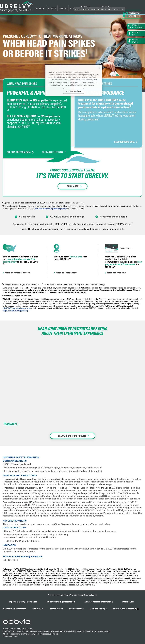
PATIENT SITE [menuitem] (115, 9)
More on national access (17, 272)
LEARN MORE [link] (72, 186)
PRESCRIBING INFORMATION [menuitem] (90, 9)
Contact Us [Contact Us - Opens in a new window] (38, 609)
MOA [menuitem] (72, 8)
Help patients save (117, 272)
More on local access (67, 272)
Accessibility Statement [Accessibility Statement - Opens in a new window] (15, 609)
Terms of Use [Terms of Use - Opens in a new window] (56, 609)
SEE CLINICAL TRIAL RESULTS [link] (72, 436)
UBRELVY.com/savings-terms (16, 308)
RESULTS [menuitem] (41, 8)
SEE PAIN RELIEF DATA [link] (53, 134)
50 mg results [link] (27, 216)
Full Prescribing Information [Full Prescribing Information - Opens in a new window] (61, 602)
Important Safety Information (23, 602)
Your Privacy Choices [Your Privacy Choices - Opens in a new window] (124, 609)
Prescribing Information (30, 557)
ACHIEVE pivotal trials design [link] (67, 216)
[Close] (99, 68)
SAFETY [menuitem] (52, 8)
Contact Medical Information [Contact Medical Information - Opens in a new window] (99, 602)
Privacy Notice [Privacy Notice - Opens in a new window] (76, 609)
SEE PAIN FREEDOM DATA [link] (19, 134)
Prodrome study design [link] (113, 216)
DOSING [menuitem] (63, 8)
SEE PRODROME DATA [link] (124, 134)
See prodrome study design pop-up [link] (51, 208)
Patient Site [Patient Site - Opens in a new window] (128, 602)
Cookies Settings (98, 609)
